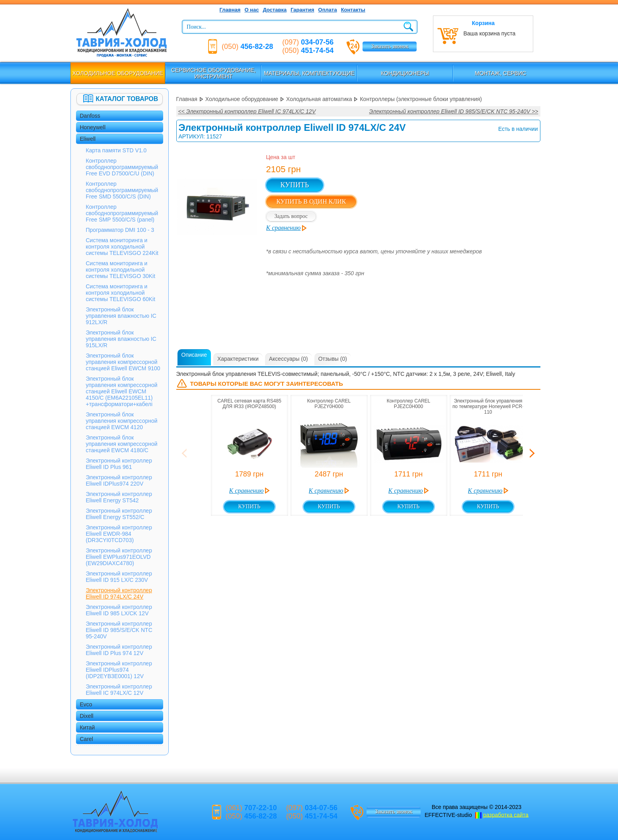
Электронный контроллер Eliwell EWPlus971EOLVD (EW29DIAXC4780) (119, 557)
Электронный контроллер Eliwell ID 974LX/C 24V (119, 593)
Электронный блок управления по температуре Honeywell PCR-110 (488, 406)
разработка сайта (506, 815)
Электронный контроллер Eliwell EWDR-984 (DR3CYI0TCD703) (119, 534)
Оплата (328, 10)
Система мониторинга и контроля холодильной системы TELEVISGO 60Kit (121, 293)
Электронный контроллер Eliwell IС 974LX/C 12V (119, 690)
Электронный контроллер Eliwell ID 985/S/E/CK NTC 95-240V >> (453, 111)
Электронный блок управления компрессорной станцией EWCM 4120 (122, 421)
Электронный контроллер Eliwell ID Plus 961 (119, 464)
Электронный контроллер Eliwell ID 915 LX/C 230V (119, 577)
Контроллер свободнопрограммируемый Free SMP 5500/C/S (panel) (122, 213)
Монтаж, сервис (500, 73)
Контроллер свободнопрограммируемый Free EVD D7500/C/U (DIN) (122, 167)
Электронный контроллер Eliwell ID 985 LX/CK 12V (119, 610)
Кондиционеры (405, 73)
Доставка (275, 10)
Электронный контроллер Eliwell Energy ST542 (119, 497)
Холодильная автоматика (319, 99)
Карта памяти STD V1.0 (116, 150)
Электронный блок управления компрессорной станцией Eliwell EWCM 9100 (123, 362)
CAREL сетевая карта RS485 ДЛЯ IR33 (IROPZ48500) (249, 404)
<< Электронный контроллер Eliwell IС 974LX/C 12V (247, 111)
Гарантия (302, 10)
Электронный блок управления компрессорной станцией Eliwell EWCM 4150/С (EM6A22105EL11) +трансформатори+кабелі (122, 391)
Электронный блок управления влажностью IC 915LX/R (121, 339)
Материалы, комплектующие (309, 73)
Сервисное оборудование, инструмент (213, 73)
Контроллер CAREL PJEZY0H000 (329, 404)
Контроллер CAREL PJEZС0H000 (409, 404)
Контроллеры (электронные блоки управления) (421, 99)
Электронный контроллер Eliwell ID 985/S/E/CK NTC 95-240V (119, 630)
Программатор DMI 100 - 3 (120, 230)
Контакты (353, 10)
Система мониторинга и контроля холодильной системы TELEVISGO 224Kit (122, 247)
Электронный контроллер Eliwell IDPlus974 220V (119, 480)
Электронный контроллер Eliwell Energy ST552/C (119, 514)
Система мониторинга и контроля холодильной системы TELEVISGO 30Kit (121, 270)
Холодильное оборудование (118, 73)
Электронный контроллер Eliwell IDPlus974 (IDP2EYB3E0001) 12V (119, 670)
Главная (230, 10)
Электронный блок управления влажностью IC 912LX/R (121, 316)
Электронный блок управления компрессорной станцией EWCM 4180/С (122, 444)
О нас (251, 10)
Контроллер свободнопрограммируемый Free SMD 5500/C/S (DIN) (122, 190)
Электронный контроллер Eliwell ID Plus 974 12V (119, 650)
